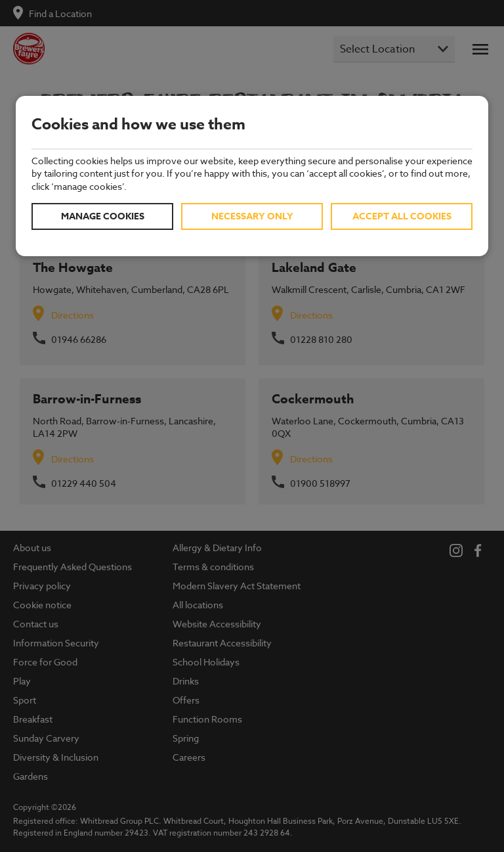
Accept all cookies (402, 216)
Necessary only (252, 216)
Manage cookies (103, 216)
